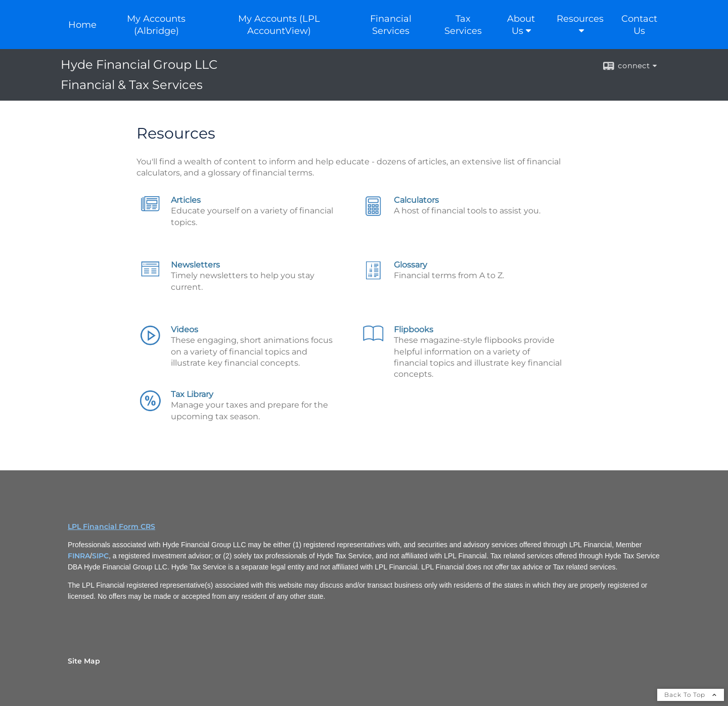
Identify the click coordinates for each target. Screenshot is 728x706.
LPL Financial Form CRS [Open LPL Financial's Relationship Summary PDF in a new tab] (111, 526)
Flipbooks (414, 329)
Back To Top (691, 695)
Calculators (416, 200)
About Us (521, 25)
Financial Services (391, 25)
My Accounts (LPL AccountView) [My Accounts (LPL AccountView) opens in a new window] (279, 25)
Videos (185, 329)
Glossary (411, 265)
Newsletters (195, 265)
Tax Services (463, 25)
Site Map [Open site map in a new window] (84, 661)
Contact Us (639, 25)
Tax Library (192, 394)
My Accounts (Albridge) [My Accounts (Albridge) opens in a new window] (156, 25)
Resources (580, 19)
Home (82, 25)
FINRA (79, 556)
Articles (186, 200)
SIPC (100, 556)
